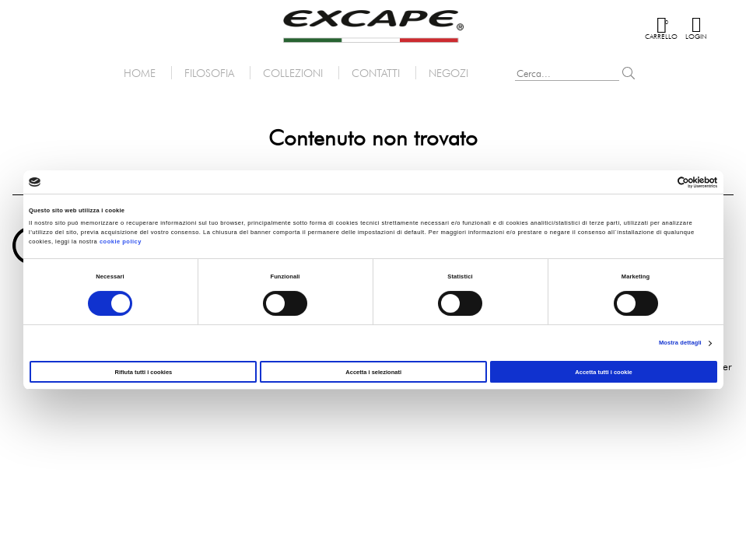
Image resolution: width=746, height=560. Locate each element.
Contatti (376, 73)
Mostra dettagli (680, 343)
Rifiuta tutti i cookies (144, 372)
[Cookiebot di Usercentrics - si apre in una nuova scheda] (649, 182)
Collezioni (293, 73)
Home (140, 73)
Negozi (448, 73)
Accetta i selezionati (373, 372)
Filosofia (209, 73)
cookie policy (121, 241)
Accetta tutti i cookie (603, 372)
